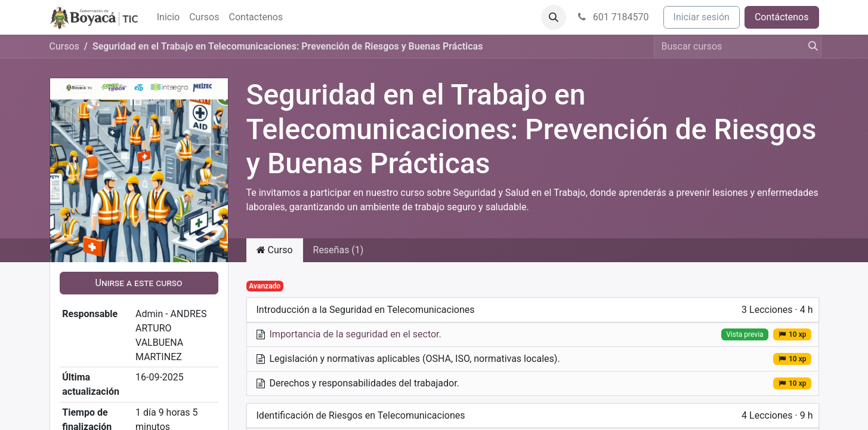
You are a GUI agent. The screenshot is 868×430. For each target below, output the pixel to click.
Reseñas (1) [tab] (339, 250)
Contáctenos (782, 17)
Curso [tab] (275, 250)
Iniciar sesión (702, 17)
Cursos (64, 46)
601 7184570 (612, 17)
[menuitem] (168, 17)
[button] (554, 17)
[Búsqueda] (810, 47)
